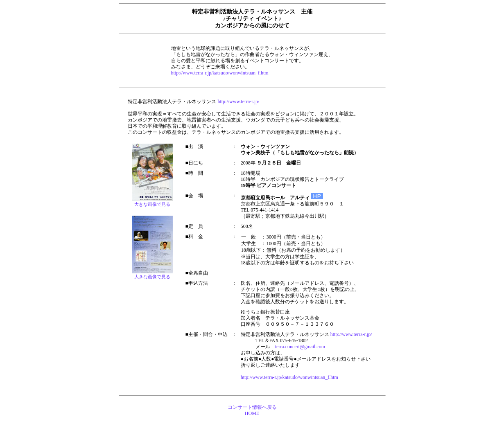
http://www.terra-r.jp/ (238, 101)
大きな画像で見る (152, 277)
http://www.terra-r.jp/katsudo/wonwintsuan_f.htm (220, 73)
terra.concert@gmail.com (300, 347)
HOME (252, 413)
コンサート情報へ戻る (252, 407)
